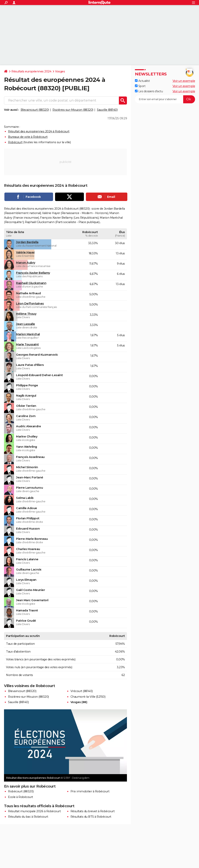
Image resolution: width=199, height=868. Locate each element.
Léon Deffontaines (30, 304)
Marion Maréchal (28, 334)
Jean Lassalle (26, 324)
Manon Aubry (26, 263)
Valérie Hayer (25, 252)
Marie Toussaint (27, 344)
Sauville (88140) (107, 110)
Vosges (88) (79, 702)
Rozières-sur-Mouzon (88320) (73, 110)
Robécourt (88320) (21, 791)
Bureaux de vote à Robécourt (28, 137)
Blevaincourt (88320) (35, 110)
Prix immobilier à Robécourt (90, 791)
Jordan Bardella (27, 242)
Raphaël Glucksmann (31, 283)
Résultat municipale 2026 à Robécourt (34, 811)
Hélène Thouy (26, 314)
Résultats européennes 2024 (31, 71)
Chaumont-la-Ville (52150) (88, 697)
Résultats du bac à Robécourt (28, 817)
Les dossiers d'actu (149, 91)
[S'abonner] (165, 99)
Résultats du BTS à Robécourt (91, 817)
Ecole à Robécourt (21, 797)
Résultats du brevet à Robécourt (93, 811)
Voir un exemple (184, 81)
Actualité (142, 81)
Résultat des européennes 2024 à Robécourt (39, 131)
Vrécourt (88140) (82, 691)
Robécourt (15, 142)
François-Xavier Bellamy (33, 273)
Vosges (60, 71)
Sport (140, 86)
